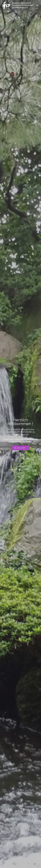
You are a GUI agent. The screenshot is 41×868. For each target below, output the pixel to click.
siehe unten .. (21, 448)
